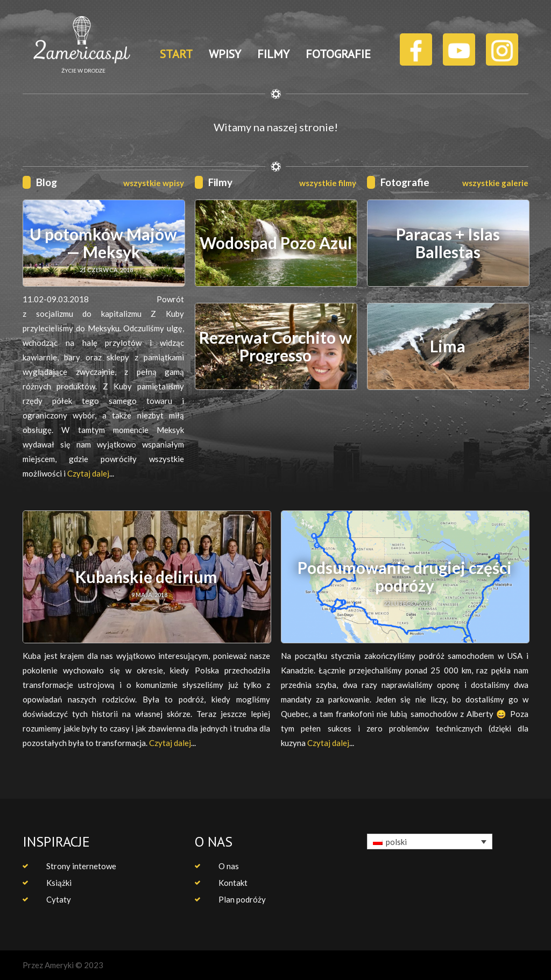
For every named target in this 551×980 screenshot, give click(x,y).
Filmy (220, 182)
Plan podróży (242, 899)
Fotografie (405, 182)
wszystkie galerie (495, 183)
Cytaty (59, 899)
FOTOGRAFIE (338, 54)
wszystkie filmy (328, 183)
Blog (47, 182)
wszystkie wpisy (154, 183)
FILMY (273, 54)
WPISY (225, 54)
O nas (229, 866)
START (176, 54)
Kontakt (233, 883)
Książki (59, 883)
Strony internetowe (81, 866)
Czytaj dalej (88, 473)
